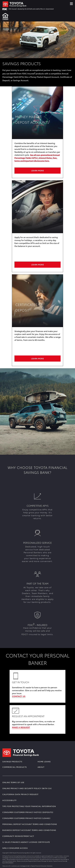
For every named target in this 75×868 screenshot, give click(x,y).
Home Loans (44, 762)
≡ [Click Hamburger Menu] (71, 3)
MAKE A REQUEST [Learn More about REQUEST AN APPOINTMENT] (21, 727)
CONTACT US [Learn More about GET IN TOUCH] (19, 696)
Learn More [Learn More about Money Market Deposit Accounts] (37, 171)
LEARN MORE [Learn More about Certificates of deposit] (37, 359)
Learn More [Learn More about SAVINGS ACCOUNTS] (37, 265)
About (41, 767)
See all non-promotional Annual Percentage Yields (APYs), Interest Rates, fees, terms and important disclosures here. (37, 158)
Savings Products (12, 762)
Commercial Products (15, 767)
